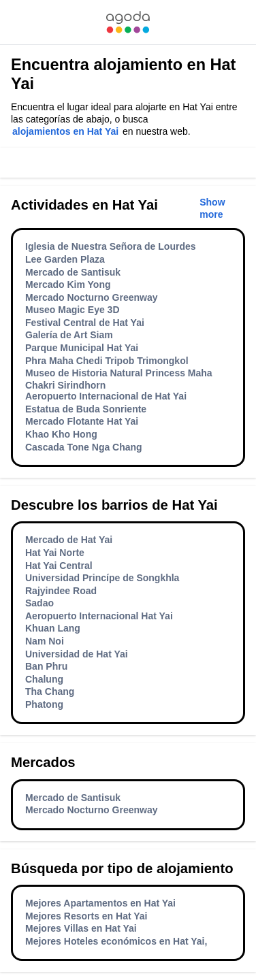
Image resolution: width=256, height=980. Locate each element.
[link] (128, 22)
